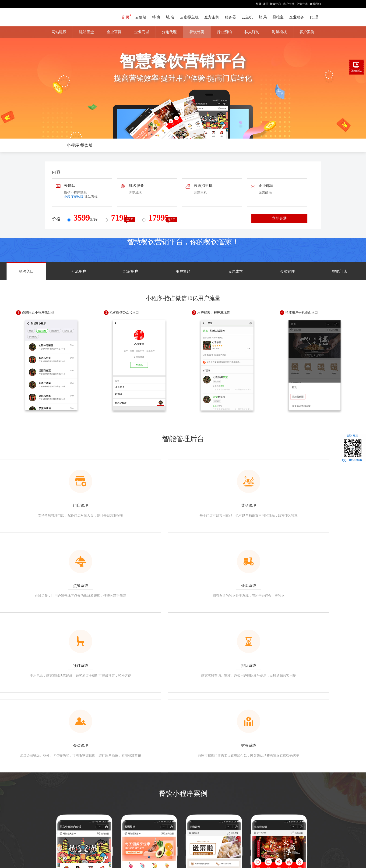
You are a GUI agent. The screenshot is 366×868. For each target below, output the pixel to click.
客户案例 (307, 32)
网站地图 (190, 851)
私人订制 (252, 32)
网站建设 (59, 32)
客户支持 (289, 4)
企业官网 (114, 32)
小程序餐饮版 (74, 197)
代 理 (314, 17)
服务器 (230, 17)
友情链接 (217, 851)
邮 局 (263, 17)
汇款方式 (177, 851)
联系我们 (315, 4)
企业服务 (297, 17)
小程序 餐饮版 (80, 145)
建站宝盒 (87, 32)
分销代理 (169, 32)
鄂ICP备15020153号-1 (209, 856)
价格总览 (204, 851)
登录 (259, 4)
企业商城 (142, 32)
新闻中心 (275, 4)
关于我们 (150, 851)
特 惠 (156, 17)
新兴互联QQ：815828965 (353, 448)
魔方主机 (212, 17)
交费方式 (302, 4)
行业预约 (224, 32)
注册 (266, 4)
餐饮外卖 (197, 32)
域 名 (170, 17)
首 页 (125, 17)
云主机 (247, 17)
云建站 (141, 17)
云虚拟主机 (189, 17)
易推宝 (278, 17)
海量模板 (279, 32)
